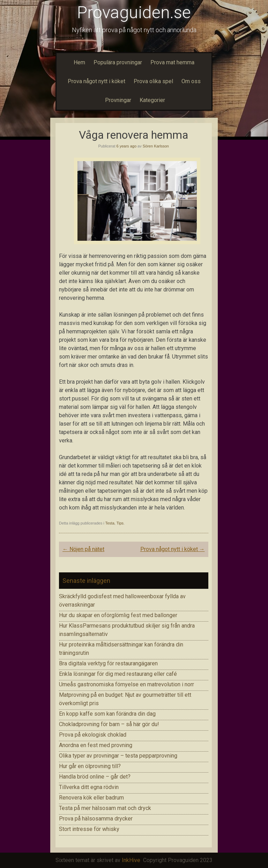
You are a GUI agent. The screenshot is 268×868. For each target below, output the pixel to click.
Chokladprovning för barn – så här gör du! (109, 724)
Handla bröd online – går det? (95, 777)
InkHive (131, 860)
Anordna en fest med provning (96, 745)
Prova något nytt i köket (96, 81)
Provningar (117, 100)
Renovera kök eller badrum (91, 798)
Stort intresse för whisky (89, 829)
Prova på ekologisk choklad (93, 735)
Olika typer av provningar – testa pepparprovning (118, 756)
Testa (110, 523)
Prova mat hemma (172, 62)
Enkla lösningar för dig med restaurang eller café (118, 674)
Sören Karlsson (156, 146)
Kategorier (152, 100)
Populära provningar (118, 62)
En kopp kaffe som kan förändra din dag (107, 714)
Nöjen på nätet (83, 549)
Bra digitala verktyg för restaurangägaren (108, 663)
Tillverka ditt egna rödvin (89, 787)
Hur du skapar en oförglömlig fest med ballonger (118, 615)
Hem (79, 62)
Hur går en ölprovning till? (90, 766)
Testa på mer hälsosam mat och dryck (105, 808)
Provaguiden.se (134, 12)
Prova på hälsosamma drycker (96, 819)
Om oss (191, 81)
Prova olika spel (153, 81)
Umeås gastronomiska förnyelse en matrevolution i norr (126, 684)
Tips (120, 523)
